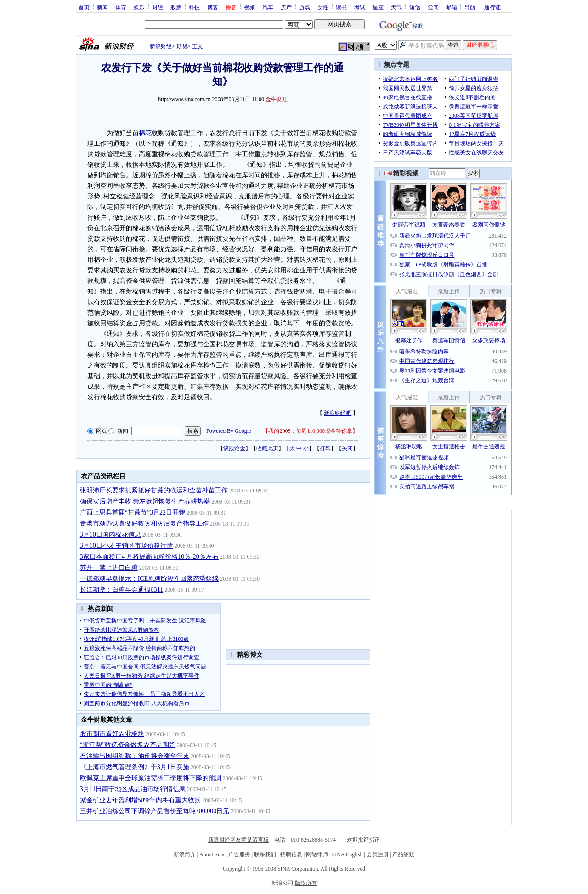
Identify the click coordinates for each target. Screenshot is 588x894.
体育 (121, 7)
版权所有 (306, 883)
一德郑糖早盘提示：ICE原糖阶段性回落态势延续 (150, 579)
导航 (470, 7)
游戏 (305, 7)
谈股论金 (234, 448)
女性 (323, 7)
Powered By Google (229, 431)
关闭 (347, 448)
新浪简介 (185, 854)
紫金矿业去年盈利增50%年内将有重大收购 (141, 800)
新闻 (102, 7)
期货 (182, 46)
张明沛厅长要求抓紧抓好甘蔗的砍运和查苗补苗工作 (154, 490)
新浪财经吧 (338, 413)
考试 (360, 7)
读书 (341, 7)
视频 (249, 7)
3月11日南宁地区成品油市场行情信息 (133, 789)
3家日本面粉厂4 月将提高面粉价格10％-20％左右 (149, 557)
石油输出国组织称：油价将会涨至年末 (135, 756)
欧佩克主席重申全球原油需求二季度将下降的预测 (151, 778)
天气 (396, 7)
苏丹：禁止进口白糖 (109, 568)
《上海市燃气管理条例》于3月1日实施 (135, 767)
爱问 (433, 7)
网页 (102, 431)
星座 (378, 7)
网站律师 (317, 854)
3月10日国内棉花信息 (110, 535)
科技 (194, 7)
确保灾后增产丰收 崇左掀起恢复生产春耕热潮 (145, 501)
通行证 (492, 7)
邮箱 (452, 7)
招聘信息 (291, 854)
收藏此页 (267, 448)
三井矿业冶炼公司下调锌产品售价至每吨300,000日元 (155, 811)
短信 (415, 7)
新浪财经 (161, 46)
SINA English (347, 854)
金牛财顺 (277, 99)
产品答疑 (403, 854)
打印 (325, 448)
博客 (213, 7)
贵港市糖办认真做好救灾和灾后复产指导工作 (144, 523)
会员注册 (378, 854)
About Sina (212, 854)
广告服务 (239, 854)
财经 (158, 7)
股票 (176, 7)
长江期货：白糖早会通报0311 (122, 590)
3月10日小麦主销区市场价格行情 (127, 546)
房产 (286, 7)
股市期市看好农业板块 (112, 734)
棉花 (145, 133)
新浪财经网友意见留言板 (238, 840)
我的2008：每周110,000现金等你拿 (310, 431)
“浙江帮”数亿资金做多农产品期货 (128, 745)
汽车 (268, 7)
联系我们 (265, 854)
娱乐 (139, 7)
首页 (84, 7)
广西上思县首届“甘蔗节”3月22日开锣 (133, 512)
